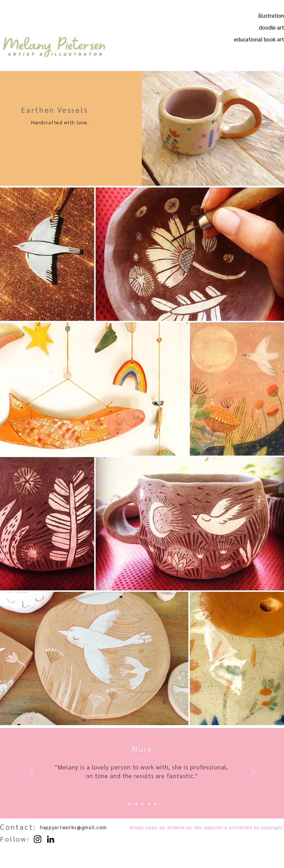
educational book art (267, 39)
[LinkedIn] (51, 839)
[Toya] (143, 804)
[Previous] (31, 773)
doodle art (271, 27)
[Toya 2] (155, 804)
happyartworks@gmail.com (73, 827)
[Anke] (149, 804)
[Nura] (129, 804)
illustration (271, 15)
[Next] (253, 773)
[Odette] (136, 804)
